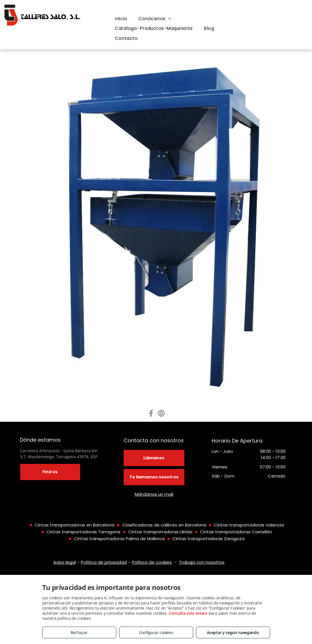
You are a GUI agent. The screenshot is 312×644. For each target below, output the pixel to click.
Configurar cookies (156, 632)
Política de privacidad (104, 562)
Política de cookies (152, 562)
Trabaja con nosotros (202, 562)
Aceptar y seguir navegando (233, 632)
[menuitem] (121, 19)
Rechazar (79, 632)
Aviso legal (65, 562)
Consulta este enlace (188, 613)
